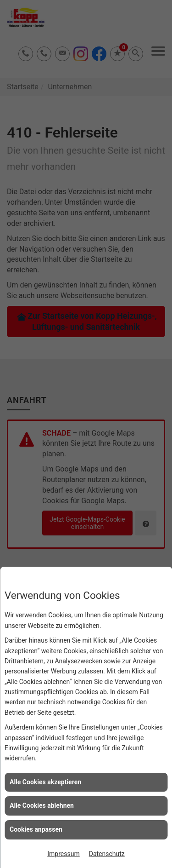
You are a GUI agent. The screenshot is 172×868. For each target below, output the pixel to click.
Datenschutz (107, 854)
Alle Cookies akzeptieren (45, 782)
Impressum (63, 854)
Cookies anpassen (36, 829)
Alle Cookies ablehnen (42, 805)
